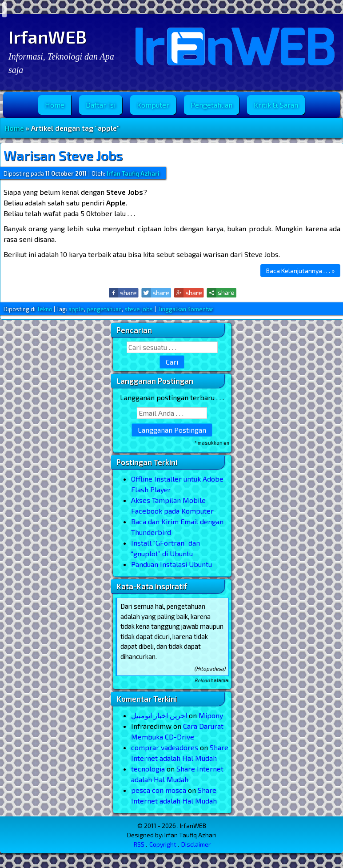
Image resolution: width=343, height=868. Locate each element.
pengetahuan (104, 309)
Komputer (153, 105)
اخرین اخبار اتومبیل (159, 715)
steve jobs (139, 309)
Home (55, 105)
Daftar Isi (101, 105)
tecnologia (148, 769)
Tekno (45, 309)
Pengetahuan (211, 105)
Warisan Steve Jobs (63, 155)
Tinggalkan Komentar (185, 309)
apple (76, 309)
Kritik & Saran (276, 105)
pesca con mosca (159, 790)
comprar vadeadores (165, 747)
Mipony (211, 715)
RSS (139, 844)
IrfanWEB (48, 36)
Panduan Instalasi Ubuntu (171, 564)
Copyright (163, 844)
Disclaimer (196, 844)
